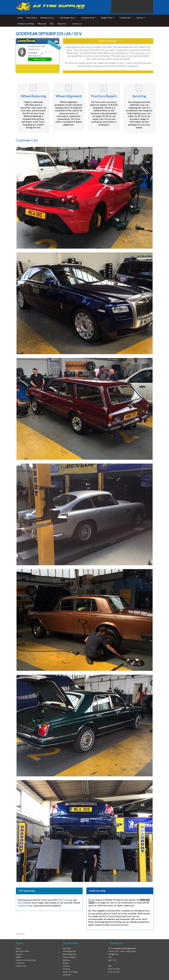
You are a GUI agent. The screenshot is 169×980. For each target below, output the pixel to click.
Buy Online (67, 948)
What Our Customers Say (26, 960)
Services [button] (141, 18)
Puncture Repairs (69, 957)
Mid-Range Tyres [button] (68, 18)
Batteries (66, 960)
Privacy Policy (21, 966)
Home (20, 18)
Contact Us (77, 24)
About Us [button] (62, 24)
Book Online (32, 18)
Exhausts (66, 966)
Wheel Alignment (69, 951)
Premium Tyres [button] (47, 18)
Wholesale (42, 24)
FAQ (52, 24)
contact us (133, 66)
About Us (19, 954)
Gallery (18, 957)
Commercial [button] (125, 18)
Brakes (66, 963)
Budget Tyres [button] (108, 18)
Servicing (66, 969)
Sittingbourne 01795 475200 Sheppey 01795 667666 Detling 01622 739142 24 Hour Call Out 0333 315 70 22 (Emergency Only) (132, 7)
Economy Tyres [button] (89, 18)
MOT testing (65, 900)
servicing (23, 903)
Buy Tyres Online (22, 951)
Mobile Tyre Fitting (26, 24)
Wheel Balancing (69, 954)
